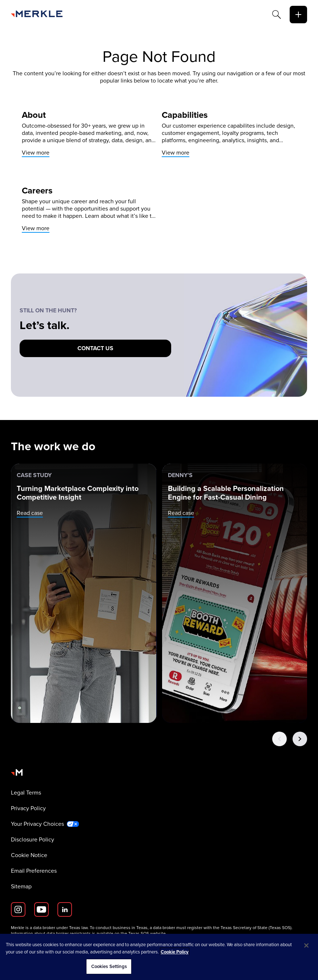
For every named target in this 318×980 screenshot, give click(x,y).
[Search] (277, 15)
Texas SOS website (147, 933)
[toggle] (298, 15)
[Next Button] (300, 739)
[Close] (306, 945)
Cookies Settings (109, 966)
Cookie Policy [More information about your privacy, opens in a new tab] (175, 952)
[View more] (89, 134)
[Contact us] (95, 348)
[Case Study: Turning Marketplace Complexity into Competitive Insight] (84, 593)
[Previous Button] (279, 739)
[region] (159, 957)
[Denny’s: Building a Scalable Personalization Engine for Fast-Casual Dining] (235, 593)
